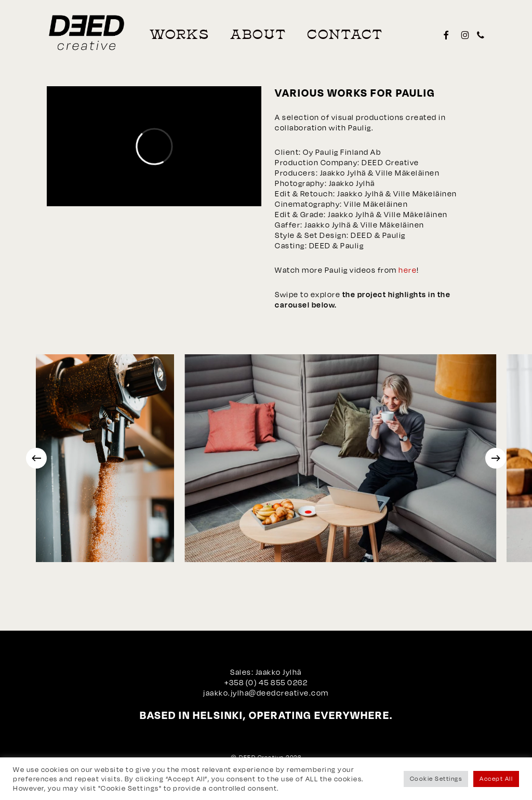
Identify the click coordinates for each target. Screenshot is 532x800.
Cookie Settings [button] (436, 779)
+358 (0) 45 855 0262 (266, 682)
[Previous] (36, 458)
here (408, 270)
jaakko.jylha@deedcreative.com (266, 693)
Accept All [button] (496, 779)
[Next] (496, 458)
